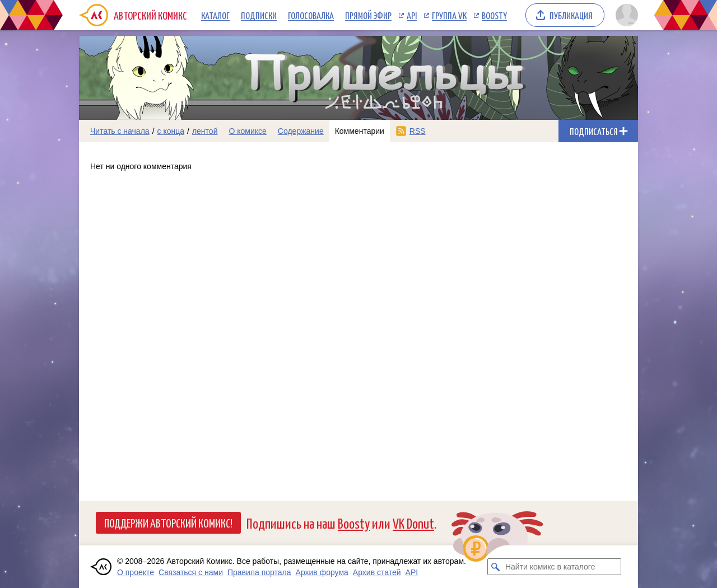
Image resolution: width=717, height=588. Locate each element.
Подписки (259, 15)
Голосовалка (311, 15)
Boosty (494, 15)
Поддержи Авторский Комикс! (168, 522)
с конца (171, 131)
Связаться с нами (191, 572)
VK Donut (413, 523)
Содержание (301, 131)
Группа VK (449, 15)
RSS (418, 131)
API (412, 15)
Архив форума (322, 572)
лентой (205, 131)
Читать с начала (120, 131)
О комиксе (247, 131)
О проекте (136, 572)
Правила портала (259, 572)
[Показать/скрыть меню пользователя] (625, 15)
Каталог (215, 15)
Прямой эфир (368, 15)
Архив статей (377, 572)
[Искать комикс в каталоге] (496, 567)
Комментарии (360, 131)
